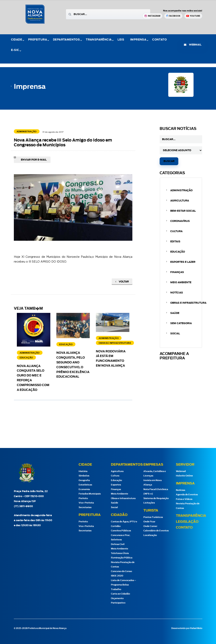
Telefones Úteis (120, 553)
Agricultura (180, 201)
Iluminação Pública (122, 558)
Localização (150, 535)
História (83, 471)
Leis (121, 40)
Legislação (187, 522)
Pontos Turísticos (153, 517)
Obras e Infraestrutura (188, 303)
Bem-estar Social (183, 211)
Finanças (177, 272)
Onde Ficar (149, 522)
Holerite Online (184, 476)
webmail (193, 45)
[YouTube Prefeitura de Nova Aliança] (193, 16)
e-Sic (15, 50)
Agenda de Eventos (187, 495)
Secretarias (85, 507)
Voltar (122, 282)
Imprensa (138, 40)
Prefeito (83, 498)
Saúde (175, 313)
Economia (84, 489)
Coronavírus (180, 221)
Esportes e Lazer (183, 262)
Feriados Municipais (90, 494)
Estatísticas (85, 485)
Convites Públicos (121, 531)
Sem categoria (181, 323)
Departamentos (66, 40)
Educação (178, 252)
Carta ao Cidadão (120, 594)
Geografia (84, 480)
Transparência (99, 40)
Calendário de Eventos (156, 531)
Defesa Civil (118, 544)
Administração (181, 190)
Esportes (116, 485)
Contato (159, 40)
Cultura (176, 231)
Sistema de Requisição (156, 498)
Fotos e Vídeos (184, 499)
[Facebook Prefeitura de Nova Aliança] (173, 16)
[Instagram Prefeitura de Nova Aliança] (152, 16)
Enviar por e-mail (34, 160)
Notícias (177, 293)
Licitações (149, 503)
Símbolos (84, 476)
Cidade (17, 40)
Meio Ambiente (181, 282)
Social (175, 334)
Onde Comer (150, 526)
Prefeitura (38, 40)
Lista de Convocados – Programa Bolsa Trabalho (123, 585)
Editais (175, 242)
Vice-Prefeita (86, 503)
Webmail (181, 471)
